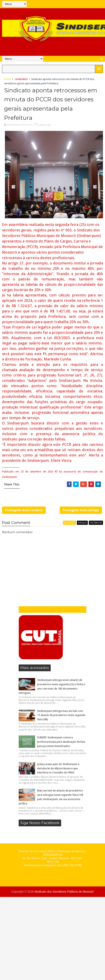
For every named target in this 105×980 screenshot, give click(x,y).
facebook (96, 523)
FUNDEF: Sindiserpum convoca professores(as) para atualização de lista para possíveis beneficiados (61, 742)
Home (8, 79)
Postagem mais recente (24, 510)
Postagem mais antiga (81, 510)
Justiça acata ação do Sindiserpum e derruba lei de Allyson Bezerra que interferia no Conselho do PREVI (58, 768)
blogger (69, 523)
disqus (82, 523)
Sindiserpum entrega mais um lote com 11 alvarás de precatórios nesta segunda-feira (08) (62, 715)
